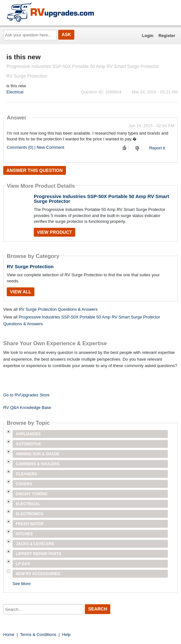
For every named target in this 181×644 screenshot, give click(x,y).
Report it (157, 148)
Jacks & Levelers (35, 544)
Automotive (29, 444)
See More (22, 584)
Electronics (30, 514)
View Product (54, 232)
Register (167, 36)
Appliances (28, 434)
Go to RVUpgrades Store (26, 395)
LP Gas (23, 564)
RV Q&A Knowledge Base (27, 407)
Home (9, 635)
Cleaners (26, 474)
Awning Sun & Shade (37, 454)
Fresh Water (30, 524)
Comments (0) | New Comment (36, 147)
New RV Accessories (38, 574)
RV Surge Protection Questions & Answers (58, 309)
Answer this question (35, 170)
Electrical (15, 92)
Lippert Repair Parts (39, 554)
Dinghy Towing (32, 494)
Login (148, 36)
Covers (24, 484)
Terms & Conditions (38, 635)
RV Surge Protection (30, 266)
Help (66, 635)
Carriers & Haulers (38, 464)
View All (21, 292)
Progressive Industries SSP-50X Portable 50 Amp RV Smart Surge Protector (101, 199)
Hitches (24, 534)
